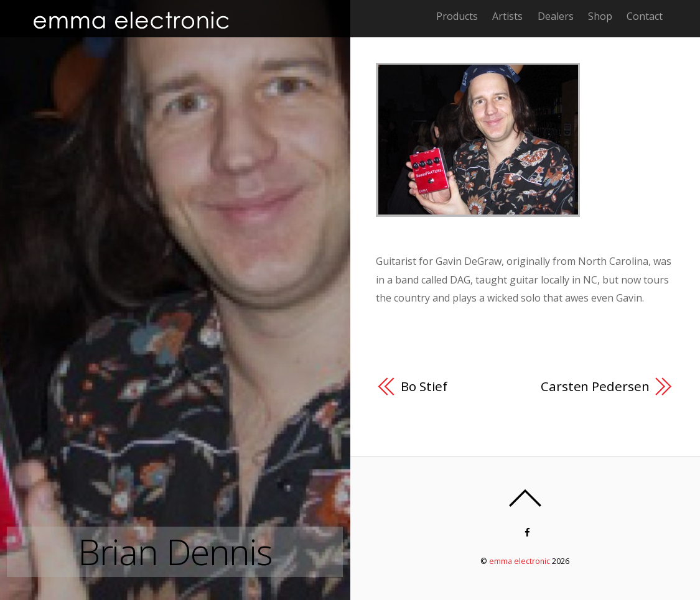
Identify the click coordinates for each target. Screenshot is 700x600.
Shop (600, 16)
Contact (645, 16)
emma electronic (520, 561)
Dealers (556, 16)
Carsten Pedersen (595, 386)
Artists (507, 16)
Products (457, 16)
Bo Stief (424, 386)
